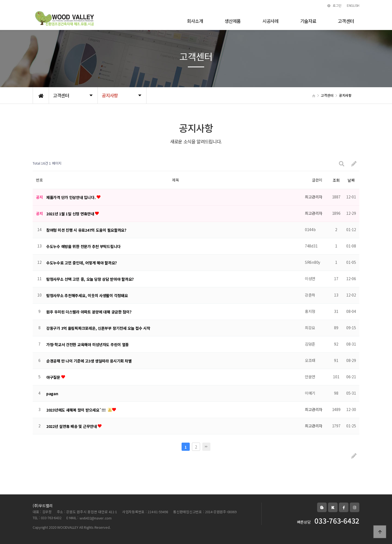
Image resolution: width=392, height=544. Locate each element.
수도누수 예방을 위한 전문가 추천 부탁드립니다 (83, 246)
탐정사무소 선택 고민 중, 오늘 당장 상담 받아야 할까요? (90, 279)
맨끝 (206, 447)
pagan (52, 394)
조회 (336, 180)
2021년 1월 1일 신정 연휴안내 (71, 214)
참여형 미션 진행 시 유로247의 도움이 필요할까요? (86, 230)
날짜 (351, 180)
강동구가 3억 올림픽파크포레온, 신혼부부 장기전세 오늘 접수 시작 (98, 328)
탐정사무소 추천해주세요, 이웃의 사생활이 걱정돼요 (87, 295)
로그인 (334, 5)
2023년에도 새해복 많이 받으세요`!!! (76, 410)
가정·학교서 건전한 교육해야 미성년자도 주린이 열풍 (88, 344)
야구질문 (54, 377)
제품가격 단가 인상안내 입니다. (71, 197)
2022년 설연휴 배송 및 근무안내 (72, 426)
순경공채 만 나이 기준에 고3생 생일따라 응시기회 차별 (89, 361)
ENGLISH (353, 5)
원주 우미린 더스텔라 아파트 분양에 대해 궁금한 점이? (89, 312)
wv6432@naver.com (96, 518)
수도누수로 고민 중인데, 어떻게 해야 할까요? (82, 263)
